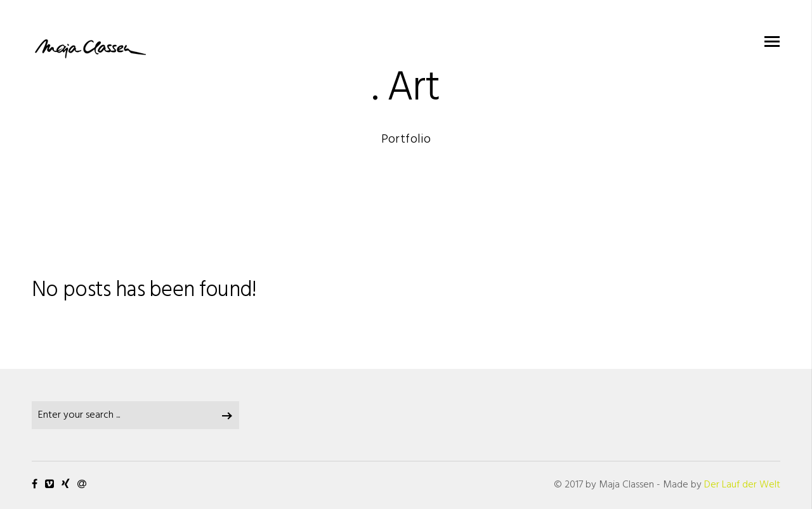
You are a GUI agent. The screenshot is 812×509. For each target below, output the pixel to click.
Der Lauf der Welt (742, 485)
